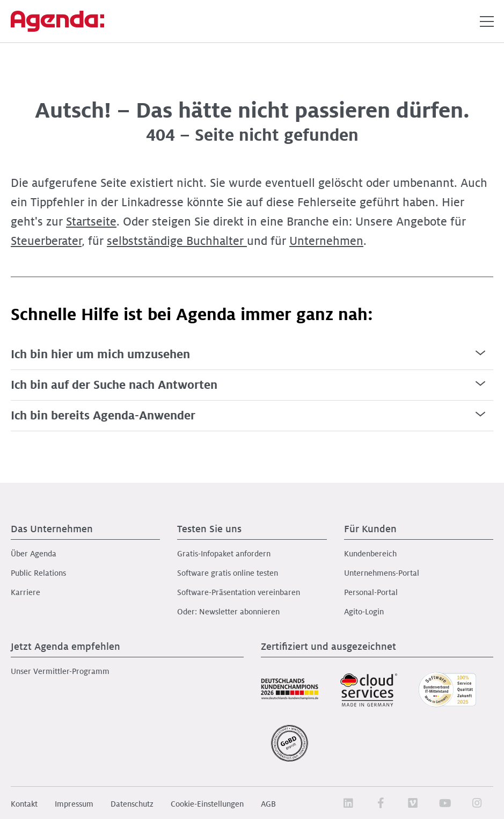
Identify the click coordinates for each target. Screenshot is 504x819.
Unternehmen (326, 241)
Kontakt (24, 804)
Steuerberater (46, 241)
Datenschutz (132, 804)
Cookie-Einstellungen (207, 804)
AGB (268, 804)
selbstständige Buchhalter (177, 241)
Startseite (91, 222)
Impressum (74, 804)
